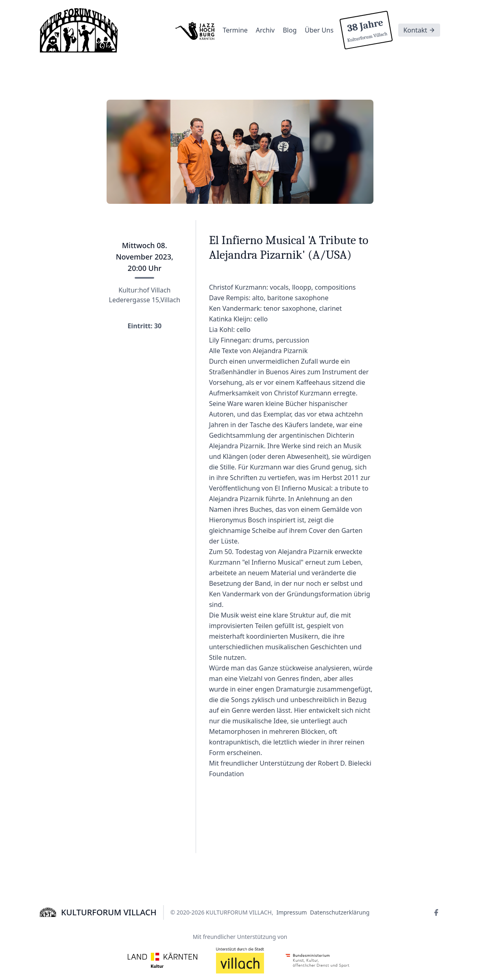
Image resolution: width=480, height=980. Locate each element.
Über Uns (319, 30)
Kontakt (419, 30)
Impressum (291, 912)
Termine (235, 30)
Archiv (265, 30)
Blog (290, 30)
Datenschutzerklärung (340, 912)
